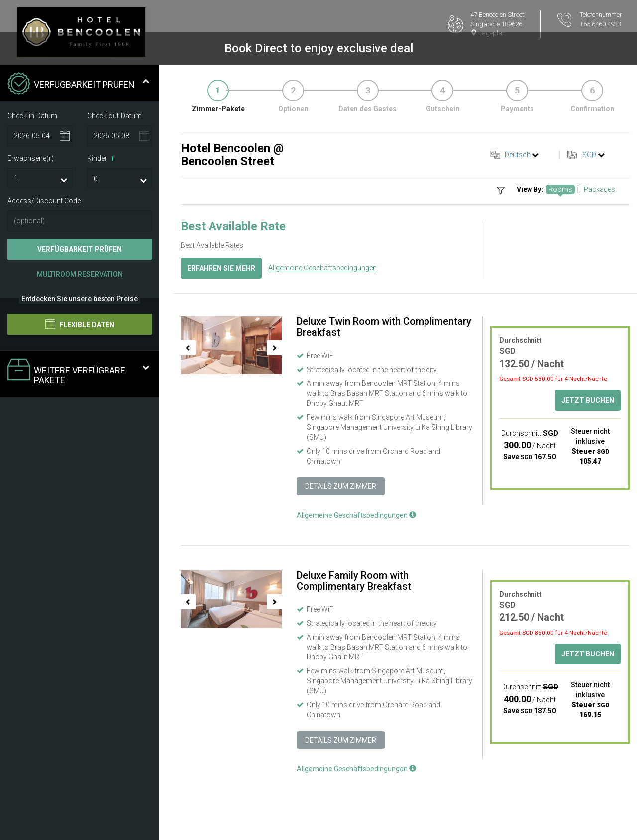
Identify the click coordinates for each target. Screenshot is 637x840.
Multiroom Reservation (80, 274)
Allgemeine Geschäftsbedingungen (322, 268)
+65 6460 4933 (600, 24)
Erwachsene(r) (31, 158)
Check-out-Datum (114, 116)
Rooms (560, 189)
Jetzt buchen (588, 400)
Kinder (102, 159)
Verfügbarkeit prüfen (80, 249)
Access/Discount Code (44, 201)
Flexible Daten (80, 324)
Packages (599, 189)
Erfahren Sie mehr (221, 268)
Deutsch (518, 155)
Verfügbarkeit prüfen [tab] (78, 85)
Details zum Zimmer (341, 486)
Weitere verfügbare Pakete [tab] (78, 372)
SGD (589, 155)
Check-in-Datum (32, 116)
